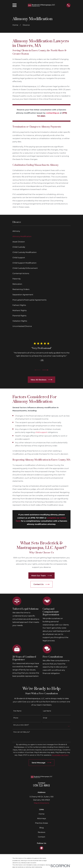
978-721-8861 (41, 786)
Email (45, 718)
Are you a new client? (21, 725)
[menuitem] (42, 231)
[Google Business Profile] (41, 848)
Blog (42, 828)
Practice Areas (42, 823)
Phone (16, 718)
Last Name (47, 711)
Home (42, 814)
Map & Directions (41, 803)
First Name (17, 711)
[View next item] (45, 370)
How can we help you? (22, 732)
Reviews (42, 832)
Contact (42, 837)
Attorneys (42, 818)
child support (41, 432)
